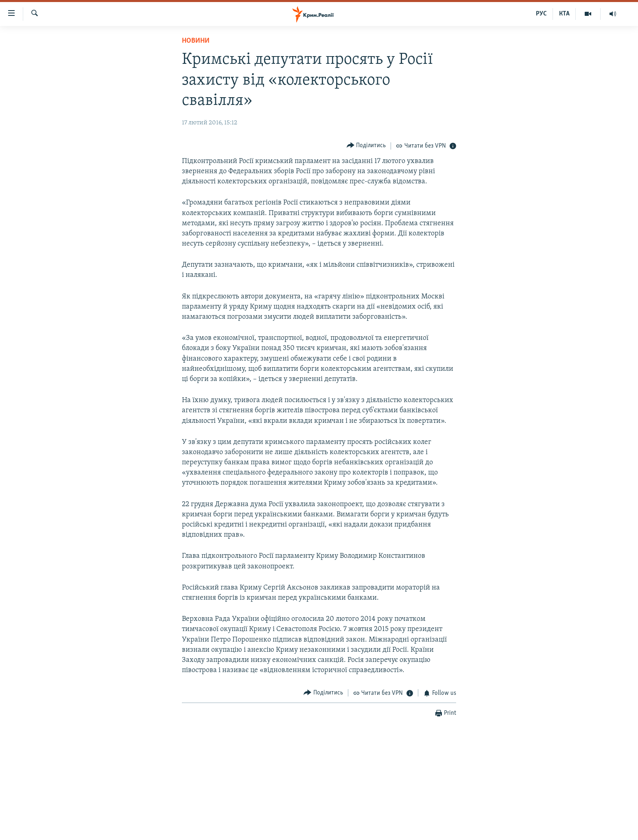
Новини (196, 41)
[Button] (366, 146)
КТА (564, 14)
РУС (541, 14)
